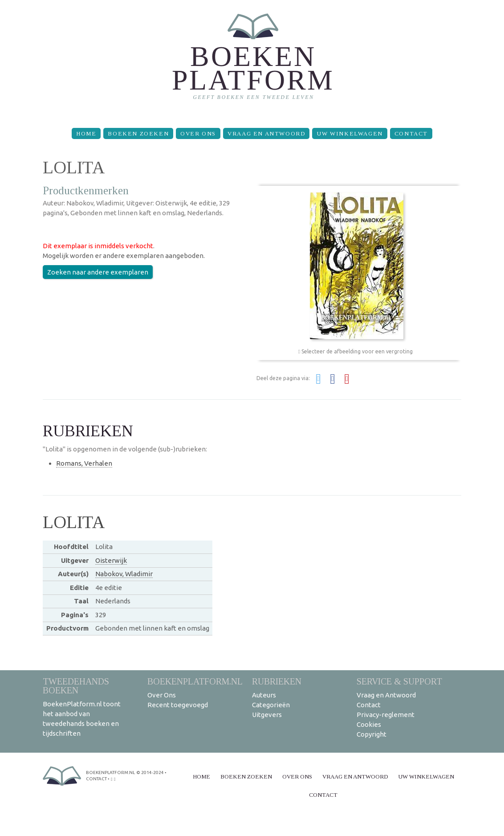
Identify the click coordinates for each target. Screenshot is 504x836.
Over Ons (198, 133)
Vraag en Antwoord (266, 133)
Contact (411, 133)
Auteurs (264, 695)
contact (96, 779)
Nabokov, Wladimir (124, 574)
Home (86, 133)
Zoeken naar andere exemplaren (98, 272)
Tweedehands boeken (76, 686)
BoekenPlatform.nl (195, 681)
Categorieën (271, 705)
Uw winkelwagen (350, 133)
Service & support (399, 681)
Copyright (372, 734)
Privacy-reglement (386, 715)
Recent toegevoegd (178, 705)
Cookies (369, 724)
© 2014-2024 (150, 772)
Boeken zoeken (138, 133)
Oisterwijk (111, 560)
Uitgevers (267, 715)
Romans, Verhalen (84, 463)
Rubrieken (277, 681)
